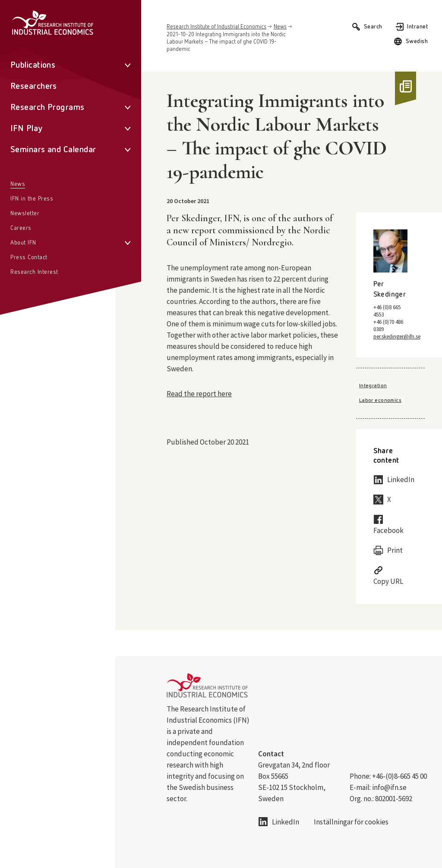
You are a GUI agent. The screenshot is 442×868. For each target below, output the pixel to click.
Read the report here (199, 394)
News (280, 27)
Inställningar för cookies (351, 822)
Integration (373, 386)
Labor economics (380, 401)
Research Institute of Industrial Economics (216, 27)
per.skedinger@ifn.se (397, 337)
